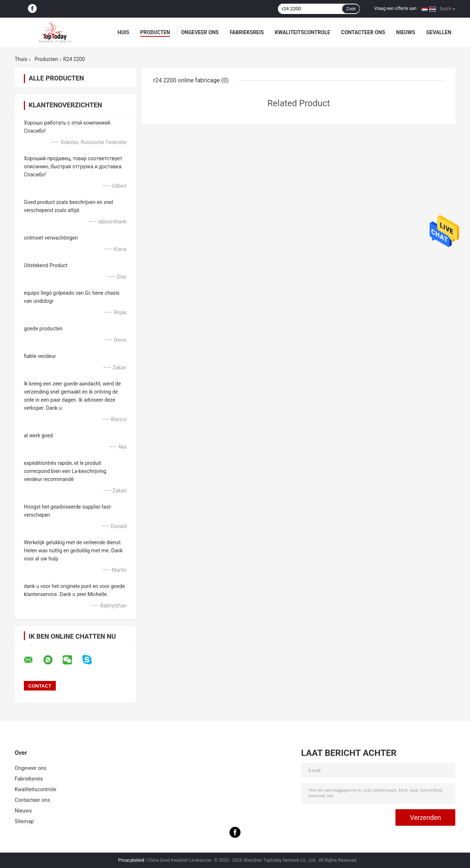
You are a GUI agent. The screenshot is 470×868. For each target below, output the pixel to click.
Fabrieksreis (247, 32)
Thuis (21, 59)
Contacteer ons (363, 32)
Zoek (351, 9)
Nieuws (406, 32)
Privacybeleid (131, 860)
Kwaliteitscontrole (302, 32)
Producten (155, 32)
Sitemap (24, 821)
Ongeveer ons (200, 32)
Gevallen (439, 32)
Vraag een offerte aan (395, 8)
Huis (123, 32)
